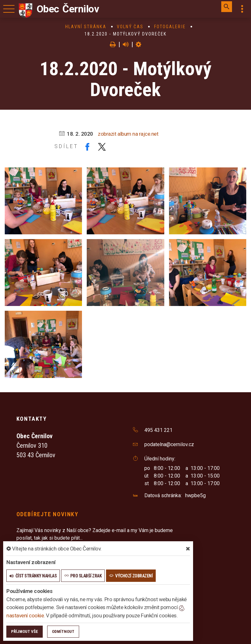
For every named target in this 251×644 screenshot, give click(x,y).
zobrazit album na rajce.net (128, 134)
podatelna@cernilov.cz (169, 444)
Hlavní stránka (86, 27)
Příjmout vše (25, 631)
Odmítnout (63, 631)
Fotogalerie (170, 27)
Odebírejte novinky (47, 514)
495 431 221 (158, 430)
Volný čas (130, 27)
